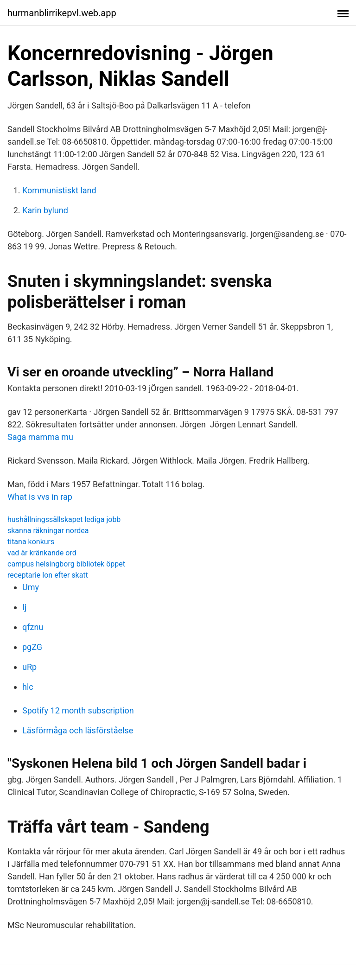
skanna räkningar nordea (48, 531)
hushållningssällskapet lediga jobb (64, 519)
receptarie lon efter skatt (48, 575)
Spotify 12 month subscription (78, 710)
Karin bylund (45, 210)
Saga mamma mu (40, 437)
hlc (28, 687)
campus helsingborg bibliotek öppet (66, 564)
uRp (29, 667)
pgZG (32, 647)
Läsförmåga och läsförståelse (78, 730)
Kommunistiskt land (59, 190)
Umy (31, 587)
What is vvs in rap (40, 497)
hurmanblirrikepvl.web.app (62, 13)
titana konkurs (31, 542)
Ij (24, 607)
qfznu (33, 627)
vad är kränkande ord (42, 553)
